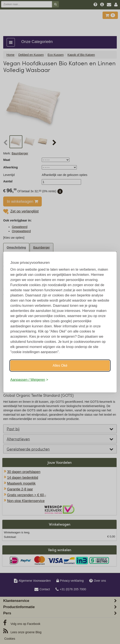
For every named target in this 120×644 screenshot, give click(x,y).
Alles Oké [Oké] (60, 365)
